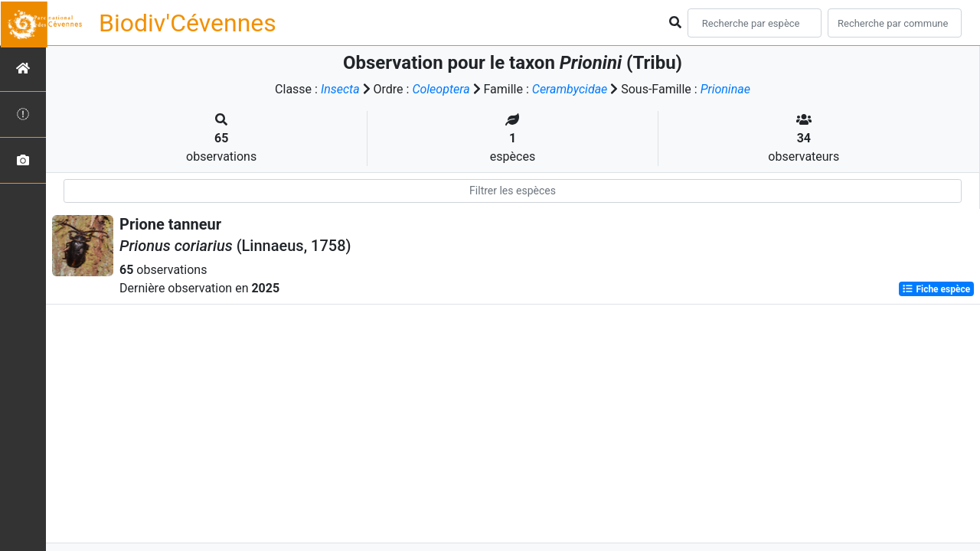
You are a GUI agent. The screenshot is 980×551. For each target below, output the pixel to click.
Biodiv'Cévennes (188, 23)
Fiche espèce (936, 289)
